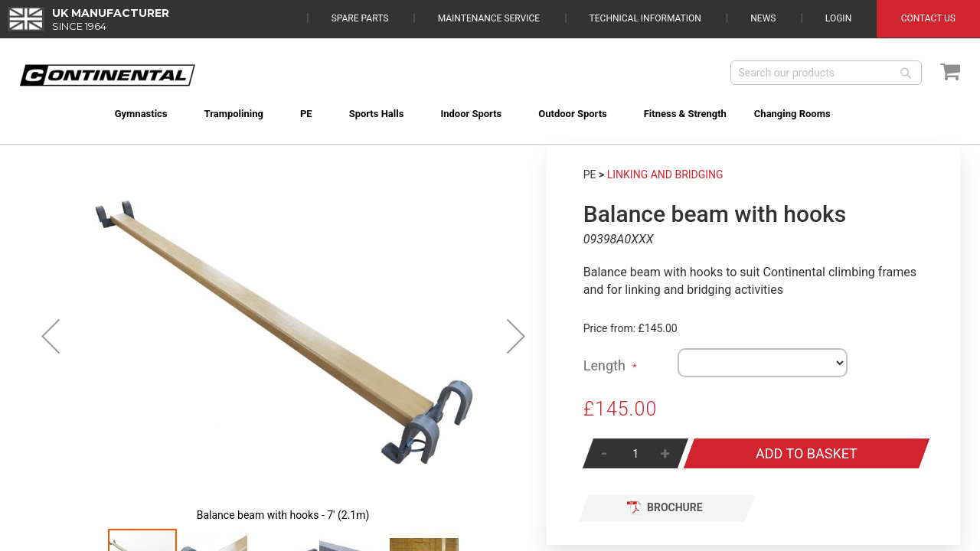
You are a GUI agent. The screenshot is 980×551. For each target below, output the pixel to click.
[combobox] (826, 73)
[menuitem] (122, 114)
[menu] (490, 104)
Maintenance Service (489, 18)
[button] (51, 336)
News (763, 18)
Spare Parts (360, 18)
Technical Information (645, 18)
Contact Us (928, 18)
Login (838, 18)
